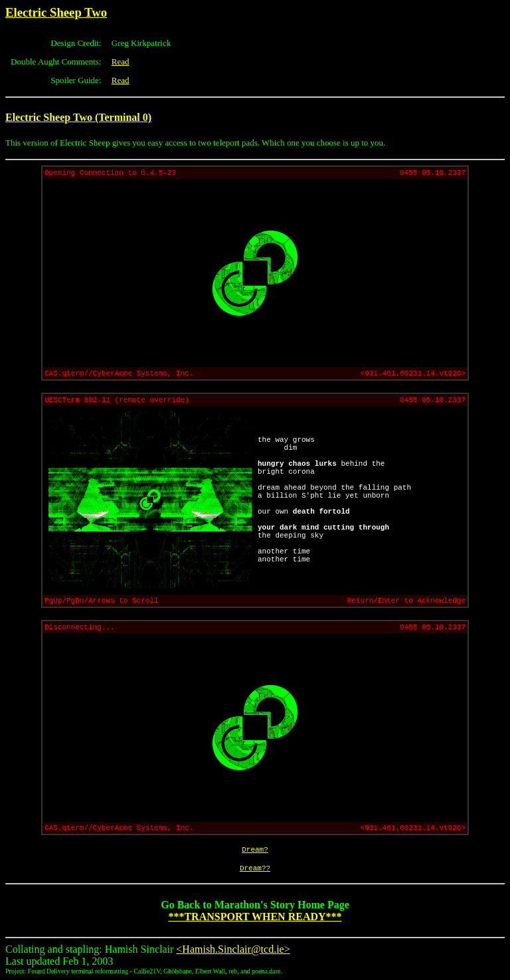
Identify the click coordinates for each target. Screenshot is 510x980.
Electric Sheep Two (56, 12)
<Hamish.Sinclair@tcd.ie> (233, 949)
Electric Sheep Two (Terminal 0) (78, 117)
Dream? (255, 850)
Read (121, 61)
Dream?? (255, 868)
